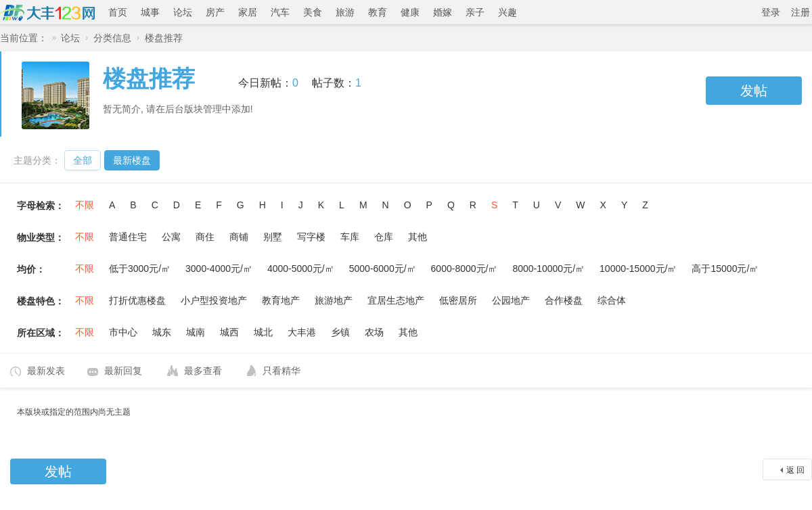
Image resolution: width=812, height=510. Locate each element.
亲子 (475, 12)
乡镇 (340, 332)
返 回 (795, 470)
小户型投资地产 (214, 300)
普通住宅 (128, 237)
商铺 (239, 237)
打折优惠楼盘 (137, 300)
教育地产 (281, 300)
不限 (85, 205)
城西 (229, 332)
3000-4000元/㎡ (219, 269)
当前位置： (24, 38)
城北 (263, 332)
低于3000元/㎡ (140, 269)
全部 (83, 160)
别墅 (273, 237)
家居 (248, 12)
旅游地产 (334, 300)
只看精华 (281, 371)
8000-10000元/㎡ (548, 269)
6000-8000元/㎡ (465, 269)
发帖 (754, 91)
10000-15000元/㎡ (638, 269)
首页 (118, 12)
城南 (196, 332)
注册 (800, 12)
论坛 (183, 12)
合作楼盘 (564, 300)
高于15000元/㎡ (725, 269)
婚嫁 (443, 12)
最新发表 (46, 371)
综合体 (612, 300)
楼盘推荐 (164, 38)
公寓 (171, 237)
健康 (410, 12)
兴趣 (507, 12)
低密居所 (458, 300)
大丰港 (302, 332)
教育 (378, 12)
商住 (205, 237)
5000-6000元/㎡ (383, 269)
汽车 (280, 12)
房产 (215, 12)
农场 (374, 332)
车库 (350, 237)
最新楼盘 (132, 160)
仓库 (384, 237)
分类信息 (112, 38)
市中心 (123, 332)
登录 (771, 12)
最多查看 (203, 371)
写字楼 (311, 237)
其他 (418, 237)
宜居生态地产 (396, 300)
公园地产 (511, 300)
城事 (150, 12)
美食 (313, 12)
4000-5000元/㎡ (301, 269)
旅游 (345, 12)
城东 (162, 332)
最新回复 (123, 371)
